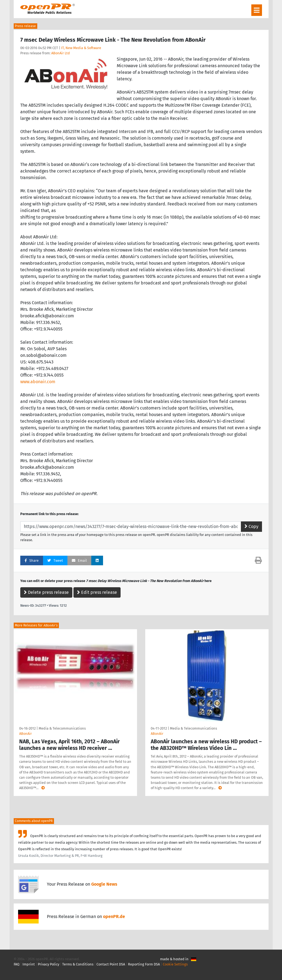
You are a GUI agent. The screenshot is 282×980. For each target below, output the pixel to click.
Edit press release (97, 592)
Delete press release (46, 592)
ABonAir (25, 734)
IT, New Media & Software (81, 48)
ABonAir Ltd (61, 53)
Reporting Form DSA (144, 964)
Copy (251, 526)
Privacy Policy (49, 964)
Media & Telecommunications (62, 728)
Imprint (29, 964)
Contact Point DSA (111, 964)
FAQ (17, 964)
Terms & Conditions (78, 964)
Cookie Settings (175, 964)
